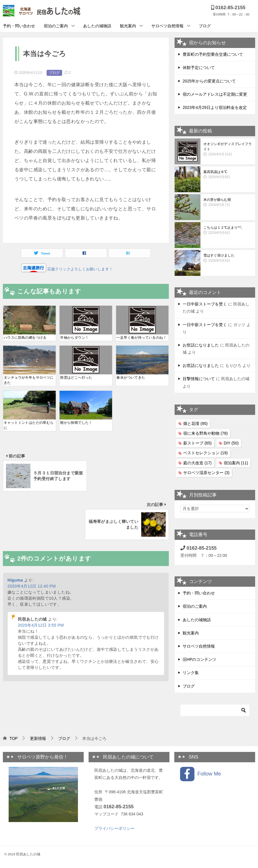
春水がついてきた (131, 378)
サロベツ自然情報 (167, 26)
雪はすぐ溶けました (228, 258)
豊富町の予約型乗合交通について (213, 54)
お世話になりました (201, 345)
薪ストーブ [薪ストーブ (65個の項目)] (197, 443)
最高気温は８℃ (228, 175)
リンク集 (191, 673)
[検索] (215, 710)
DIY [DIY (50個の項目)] (231, 443)
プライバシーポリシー (114, 828)
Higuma (15, 532)
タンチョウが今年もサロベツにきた (29, 380)
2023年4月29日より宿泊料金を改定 (215, 107)
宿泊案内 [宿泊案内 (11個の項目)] (236, 463)
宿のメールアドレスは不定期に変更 (215, 94)
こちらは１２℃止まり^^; (228, 230)
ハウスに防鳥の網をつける (25, 338)
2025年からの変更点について (209, 81)
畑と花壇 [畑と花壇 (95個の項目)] (195, 424)
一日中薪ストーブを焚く (205, 304)
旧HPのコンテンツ (199, 659)
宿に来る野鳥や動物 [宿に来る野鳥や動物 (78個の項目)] (206, 433)
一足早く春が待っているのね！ (142, 338)
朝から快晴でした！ (76, 423)
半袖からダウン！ (74, 338)
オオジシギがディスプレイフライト (228, 149)
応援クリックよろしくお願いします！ (80, 269)
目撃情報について (199, 379)
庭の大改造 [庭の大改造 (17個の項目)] (197, 463)
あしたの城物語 (97, 26)
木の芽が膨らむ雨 (228, 203)
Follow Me (200, 774)
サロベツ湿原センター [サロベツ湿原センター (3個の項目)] (206, 473)
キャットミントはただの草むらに (29, 425)
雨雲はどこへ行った (76, 378)
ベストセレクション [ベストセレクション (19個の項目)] (206, 453)
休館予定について (199, 68)
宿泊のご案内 (56, 26)
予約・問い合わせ (19, 26)
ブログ (205, 26)
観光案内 (128, 26)
